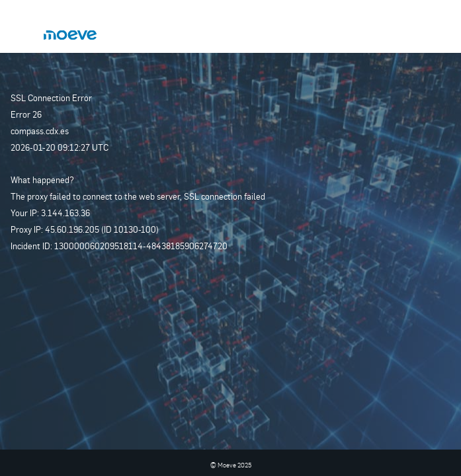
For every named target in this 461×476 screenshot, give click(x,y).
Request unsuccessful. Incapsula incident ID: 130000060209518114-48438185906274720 (230, 238)
